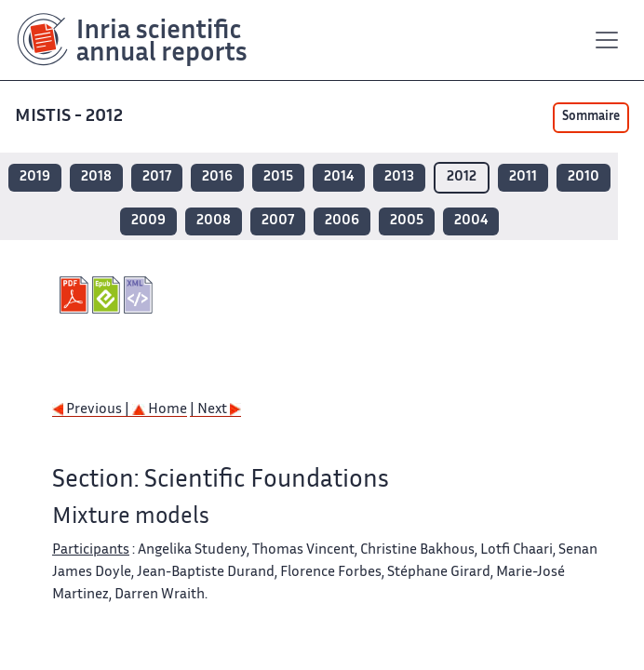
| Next (215, 410)
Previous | (92, 410)
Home (160, 410)
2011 (523, 177)
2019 (35, 177)
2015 (278, 177)
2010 (584, 177)
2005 (407, 221)
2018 (96, 177)
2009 (148, 221)
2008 (214, 221)
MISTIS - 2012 (71, 117)
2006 (342, 221)
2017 (157, 177)
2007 (278, 221)
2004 (471, 221)
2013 (399, 177)
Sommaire (591, 117)
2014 (339, 177)
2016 (217, 177)
